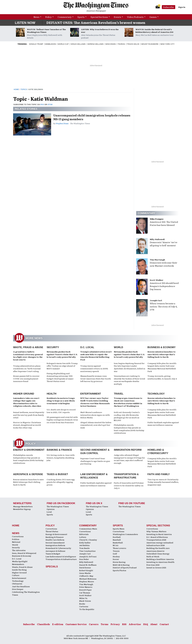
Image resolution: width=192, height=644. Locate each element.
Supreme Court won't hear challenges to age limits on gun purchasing (95, 461)
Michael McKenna (88, 579)
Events (117, 17)
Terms (105, 624)
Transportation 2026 (156, 540)
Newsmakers (18, 564)
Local (49, 512)
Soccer (116, 559)
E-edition (58, 624)
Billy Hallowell (157, 239)
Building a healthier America (160, 559)
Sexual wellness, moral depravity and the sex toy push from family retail (29, 415)
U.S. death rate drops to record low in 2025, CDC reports (61, 411)
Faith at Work (153, 556)
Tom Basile (84, 548)
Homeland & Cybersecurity (58, 548)
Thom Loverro (119, 548)
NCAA (116, 545)
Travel (119, 394)
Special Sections (99, 17)
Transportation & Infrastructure (61, 559)
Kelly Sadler (85, 543)
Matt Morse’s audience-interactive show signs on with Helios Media (95, 415)
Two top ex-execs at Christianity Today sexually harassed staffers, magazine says (163, 482)
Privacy (115, 624)
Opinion (51, 509)
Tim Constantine (87, 551)
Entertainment (91, 394)
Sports (81, 17)
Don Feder (84, 559)
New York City (168, 44)
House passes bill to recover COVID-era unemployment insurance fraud (26, 379)
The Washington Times (58, 506)
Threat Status (52, 531)
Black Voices (85, 601)
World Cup (63, 44)
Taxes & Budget (57, 474)
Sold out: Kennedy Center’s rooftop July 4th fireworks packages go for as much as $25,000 (127, 416)
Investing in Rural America (159, 534)
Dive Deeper (18, 589)
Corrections (18, 536)
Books (82, 604)
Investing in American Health (160, 562)
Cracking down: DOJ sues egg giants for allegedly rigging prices (61, 482)
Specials (52, 567)
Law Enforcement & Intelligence (61, 556)
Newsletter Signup (22, 509)
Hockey (116, 556)
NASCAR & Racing (121, 565)
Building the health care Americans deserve (158, 549)
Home (16, 89)
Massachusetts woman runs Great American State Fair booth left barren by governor (96, 379)
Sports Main (119, 529)
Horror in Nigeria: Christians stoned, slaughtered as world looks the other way (27, 425)
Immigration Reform (128, 450)
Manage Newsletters (23, 506)
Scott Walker (157, 280)
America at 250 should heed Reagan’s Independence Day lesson (164, 286)
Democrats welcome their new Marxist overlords (163, 264)
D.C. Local (87, 347)
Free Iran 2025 (153, 565)
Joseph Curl (156, 300)
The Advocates (19, 550)
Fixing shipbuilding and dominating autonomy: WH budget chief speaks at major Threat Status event (60, 377)
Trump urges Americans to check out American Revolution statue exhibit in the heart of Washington (128, 402)
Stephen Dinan (62, 123)
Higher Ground (24, 394)
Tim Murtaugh (157, 260)
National (16, 542)
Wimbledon (51, 44)
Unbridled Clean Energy (158, 554)
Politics (16, 539)
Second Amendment (55, 543)
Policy (48, 17)
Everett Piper (85, 590)
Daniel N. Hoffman (88, 565)
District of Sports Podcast (125, 567)
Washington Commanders (125, 534)
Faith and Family (159, 474)
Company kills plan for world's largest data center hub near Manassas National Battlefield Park (162, 462)
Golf (115, 554)
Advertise (135, 624)
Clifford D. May (86, 576)
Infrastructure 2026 (156, 545)
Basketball (118, 543)
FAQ (146, 624)
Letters (83, 537)
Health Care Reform (55, 540)
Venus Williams (78, 44)
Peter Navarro (86, 587)
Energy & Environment (29, 450)
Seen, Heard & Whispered (24, 553)
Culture (16, 575)
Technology (156, 394)
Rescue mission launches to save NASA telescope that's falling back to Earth (28, 482)
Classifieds (43, 624)
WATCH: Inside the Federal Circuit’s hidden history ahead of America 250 (154, 31)
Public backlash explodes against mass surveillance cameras (163, 424)
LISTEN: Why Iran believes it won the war (100, 31)
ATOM (50, 104)
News (36, 17)
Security (53, 347)
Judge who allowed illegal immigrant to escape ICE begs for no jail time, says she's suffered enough (129, 459)
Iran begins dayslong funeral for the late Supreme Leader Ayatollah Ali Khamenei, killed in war (130, 367)
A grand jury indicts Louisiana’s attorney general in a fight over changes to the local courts (28, 356)
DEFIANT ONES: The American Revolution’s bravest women (96, 22)
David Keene (85, 567)
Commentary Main (88, 529)
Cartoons (84, 606)
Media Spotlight (20, 561)
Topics (24, 89)
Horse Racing (119, 562)
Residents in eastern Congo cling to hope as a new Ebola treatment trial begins (61, 401)
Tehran (121, 44)
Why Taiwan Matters (156, 531)
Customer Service (76, 624)
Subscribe (169, 7)
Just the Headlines (21, 586)
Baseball (117, 540)
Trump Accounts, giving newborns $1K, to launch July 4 (162, 377)
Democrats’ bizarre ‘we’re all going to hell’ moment (164, 244)
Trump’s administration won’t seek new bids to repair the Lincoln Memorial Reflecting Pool (96, 356)
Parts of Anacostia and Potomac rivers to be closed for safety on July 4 (129, 485)
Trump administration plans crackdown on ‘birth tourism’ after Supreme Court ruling (27, 368)
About (154, 624)
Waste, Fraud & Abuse (28, 347)
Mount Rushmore (150, 44)
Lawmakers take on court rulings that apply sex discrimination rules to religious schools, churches (27, 402)
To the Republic (87, 609)
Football (117, 537)
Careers (94, 624)
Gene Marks (85, 573)
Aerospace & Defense (28, 474)
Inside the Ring (19, 570)
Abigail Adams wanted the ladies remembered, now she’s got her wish (96, 425)
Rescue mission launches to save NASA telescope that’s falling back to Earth (162, 354)
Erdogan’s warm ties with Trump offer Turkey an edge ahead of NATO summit (62, 366)
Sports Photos (119, 570)
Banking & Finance (59, 450)
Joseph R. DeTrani (88, 556)
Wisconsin (111, 44)
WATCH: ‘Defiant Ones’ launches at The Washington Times (46, 31)
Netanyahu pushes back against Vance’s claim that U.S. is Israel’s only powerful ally (62, 354)
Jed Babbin (84, 545)
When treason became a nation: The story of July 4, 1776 (164, 306)
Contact (164, 624)
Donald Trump (36, 44)
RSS (42, 104)
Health (52, 394)
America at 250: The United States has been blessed (164, 223)
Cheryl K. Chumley (88, 540)
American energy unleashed (160, 543)
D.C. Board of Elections (157, 537)
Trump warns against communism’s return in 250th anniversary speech (94, 368)
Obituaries (17, 584)
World (118, 347)
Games (153, 17)
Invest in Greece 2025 (156, 567)
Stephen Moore (87, 581)
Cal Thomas (85, 593)
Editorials (84, 534)
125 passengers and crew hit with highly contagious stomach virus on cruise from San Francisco (62, 420)
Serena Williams (96, 44)
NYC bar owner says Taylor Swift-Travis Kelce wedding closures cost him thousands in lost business (95, 402)
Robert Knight (86, 570)
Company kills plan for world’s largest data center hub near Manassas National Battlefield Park (162, 367)
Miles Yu (83, 598)
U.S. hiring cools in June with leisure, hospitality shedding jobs (61, 458)
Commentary (65, 17)
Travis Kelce (133, 44)
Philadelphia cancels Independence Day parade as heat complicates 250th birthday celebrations (129, 429)
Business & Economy (162, 347)
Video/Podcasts (135, 17)
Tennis (116, 551)
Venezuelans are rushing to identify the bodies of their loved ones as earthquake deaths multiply (129, 380)
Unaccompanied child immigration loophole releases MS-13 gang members (92, 117)
